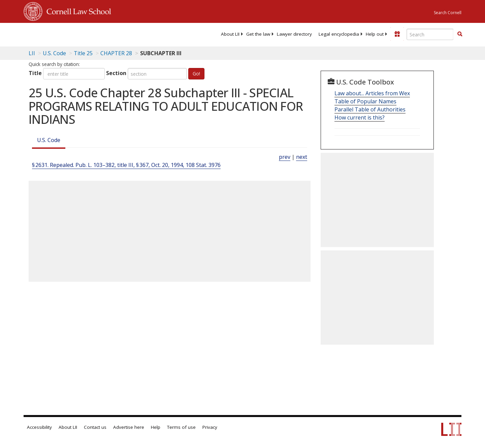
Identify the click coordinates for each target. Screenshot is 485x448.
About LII (230, 34)
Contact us (95, 427)
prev (285, 157)
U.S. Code (49, 140)
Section (116, 73)
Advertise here (129, 427)
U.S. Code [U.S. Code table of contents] (54, 53)
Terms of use (181, 427)
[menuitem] (230, 34)
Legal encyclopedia (339, 34)
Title (35, 73)
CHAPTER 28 (116, 53)
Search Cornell (448, 13)
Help (156, 427)
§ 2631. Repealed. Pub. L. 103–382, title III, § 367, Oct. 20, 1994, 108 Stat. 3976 (126, 165)
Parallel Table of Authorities (370, 109)
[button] (460, 34)
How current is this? (360, 117)
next (302, 157)
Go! (196, 74)
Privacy (210, 427)
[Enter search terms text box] (430, 34)
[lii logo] (99, 34)
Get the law (258, 34)
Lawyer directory (294, 34)
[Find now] (460, 34)
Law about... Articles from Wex (372, 93)
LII (32, 53)
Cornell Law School (77, 10)
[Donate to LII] (397, 34)
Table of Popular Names (365, 101)
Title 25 (83, 53)
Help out (375, 34)
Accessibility (39, 427)
